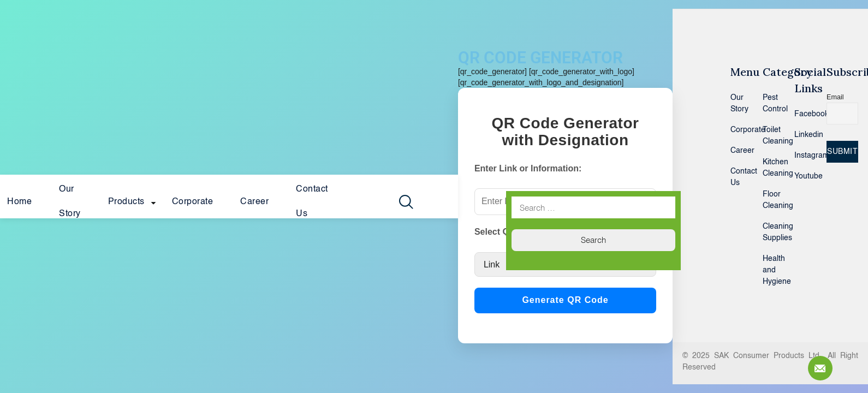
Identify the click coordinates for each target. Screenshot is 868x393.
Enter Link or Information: (528, 168)
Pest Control (771, 103)
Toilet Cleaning (771, 136)
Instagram (802, 156)
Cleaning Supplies (771, 232)
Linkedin (802, 135)
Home (19, 202)
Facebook (802, 114)
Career (254, 202)
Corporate (193, 202)
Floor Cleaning (771, 200)
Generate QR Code (565, 300)
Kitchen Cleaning (771, 168)
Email (835, 97)
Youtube (802, 176)
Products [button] (126, 202)
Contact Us (312, 202)
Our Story (70, 202)
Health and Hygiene (771, 270)
